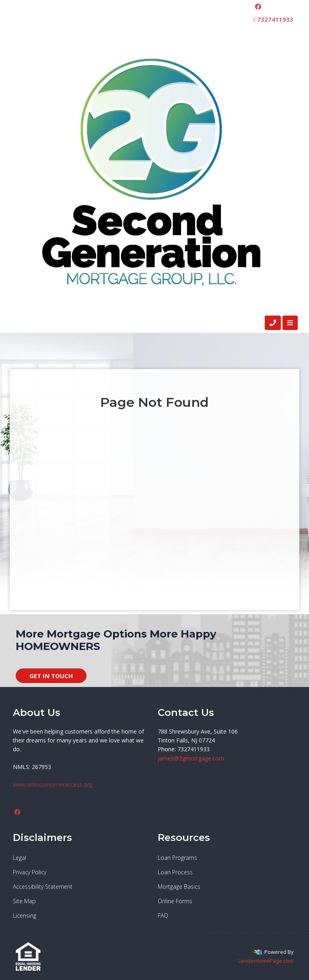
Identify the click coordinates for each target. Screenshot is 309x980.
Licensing (25, 915)
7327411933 (273, 19)
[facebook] (258, 6)
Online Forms (175, 901)
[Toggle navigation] (290, 323)
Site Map (24, 901)
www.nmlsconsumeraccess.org (53, 784)
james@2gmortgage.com (191, 758)
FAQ (163, 915)
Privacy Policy (30, 872)
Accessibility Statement (43, 887)
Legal (20, 858)
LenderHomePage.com (266, 961)
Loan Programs (177, 858)
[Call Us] (273, 323)
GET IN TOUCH (51, 676)
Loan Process (175, 872)
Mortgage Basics (179, 887)
